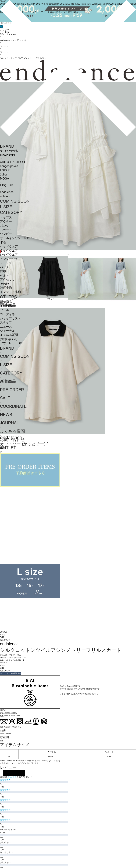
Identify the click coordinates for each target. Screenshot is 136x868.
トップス (6, 217)
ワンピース (7, 234)
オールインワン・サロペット (19, 238)
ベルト (4, 276)
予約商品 (6, 306)
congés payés (9, 166)
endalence (7, 192)
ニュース (6, 327)
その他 (4, 284)
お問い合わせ (9, 339)
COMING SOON (15, 201)
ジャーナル (7, 331)
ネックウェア (9, 251)
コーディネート (10, 314)
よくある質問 (9, 335)
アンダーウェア (10, 259)
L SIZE (6, 207)
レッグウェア (9, 255)
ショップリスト (10, 318)
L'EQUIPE (7, 185)
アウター (6, 222)
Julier (3, 175)
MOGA (4, 179)
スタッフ (6, 322)
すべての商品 (9, 151)
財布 (3, 271)
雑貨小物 (6, 288)
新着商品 (6, 302)
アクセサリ (7, 280)
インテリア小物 (10, 292)
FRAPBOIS (7, 155)
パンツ (4, 226)
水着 (3, 242)
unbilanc (6, 196)
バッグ (4, 267)
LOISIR (5, 170)
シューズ (6, 263)
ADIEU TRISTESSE (13, 162)
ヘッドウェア (9, 246)
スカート (6, 230)
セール (4, 310)
